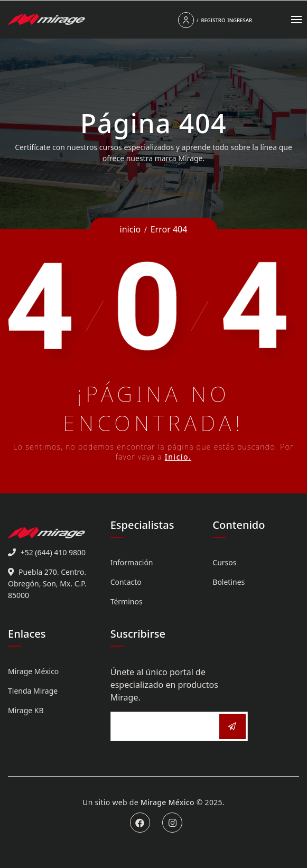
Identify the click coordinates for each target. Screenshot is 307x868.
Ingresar (240, 20)
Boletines (229, 582)
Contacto (126, 582)
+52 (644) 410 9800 (53, 552)
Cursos (224, 562)
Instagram (172, 823)
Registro (213, 20)
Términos (127, 601)
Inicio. (178, 457)
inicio (131, 229)
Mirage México (33, 671)
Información (132, 562)
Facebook (140, 823)
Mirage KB (26, 710)
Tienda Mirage (33, 691)
